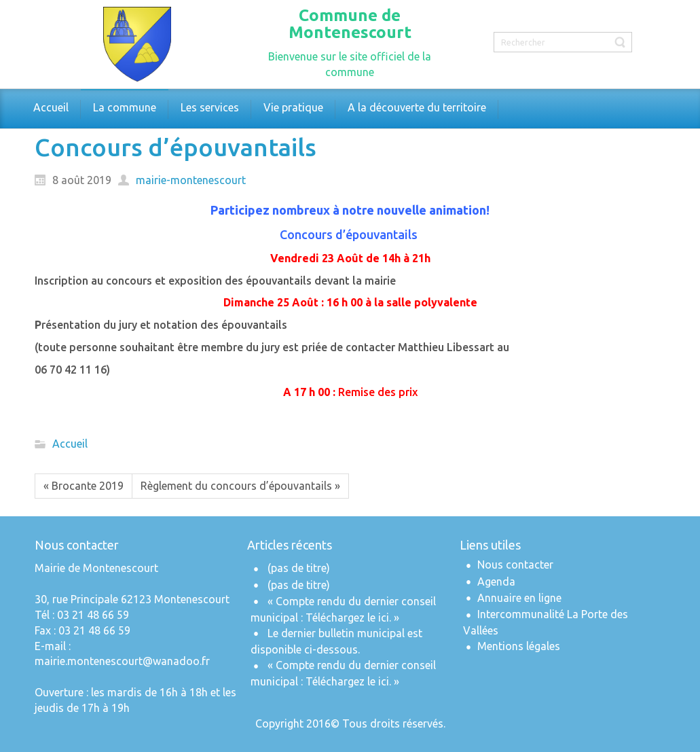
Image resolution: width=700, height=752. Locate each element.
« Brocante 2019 (84, 486)
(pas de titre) (299, 568)
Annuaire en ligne (519, 598)
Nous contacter (515, 565)
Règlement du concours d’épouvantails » (240, 486)
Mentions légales (519, 646)
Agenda (496, 581)
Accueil (70, 444)
